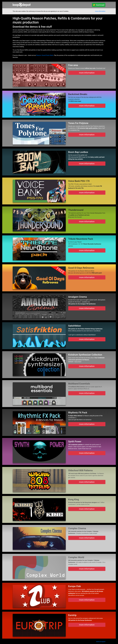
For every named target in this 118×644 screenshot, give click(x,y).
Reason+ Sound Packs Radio (45, 55)
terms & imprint (101, 642)
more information (100, 11)
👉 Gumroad (99, 5)
